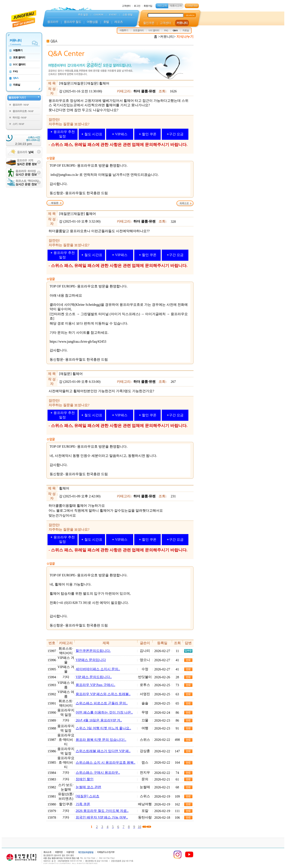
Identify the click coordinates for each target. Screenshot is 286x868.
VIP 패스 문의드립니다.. (94, 677)
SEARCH (190, 15)
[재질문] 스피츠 (87, 796)
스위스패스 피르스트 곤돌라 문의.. (102, 703)
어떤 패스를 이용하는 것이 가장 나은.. (104, 712)
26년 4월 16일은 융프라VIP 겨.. (99, 720)
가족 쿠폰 (83, 804)
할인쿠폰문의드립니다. (93, 651)
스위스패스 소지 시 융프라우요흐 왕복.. (105, 762)
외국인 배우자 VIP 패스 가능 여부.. (102, 817)
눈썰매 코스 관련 (88, 787)
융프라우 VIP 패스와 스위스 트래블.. (103, 694)
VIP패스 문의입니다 (91, 660)
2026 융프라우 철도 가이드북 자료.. (102, 811)
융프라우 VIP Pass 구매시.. (95, 685)
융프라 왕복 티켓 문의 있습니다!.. (101, 740)
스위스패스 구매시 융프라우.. (98, 773)
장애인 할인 (85, 779)
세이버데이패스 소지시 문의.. (98, 669)
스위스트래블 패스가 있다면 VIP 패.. (103, 751)
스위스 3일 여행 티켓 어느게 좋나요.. (103, 728)
